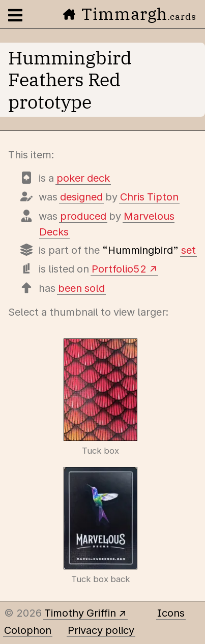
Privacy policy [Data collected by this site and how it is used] (101, 630)
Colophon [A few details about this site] (28, 630)
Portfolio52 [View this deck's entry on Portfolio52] (119, 269)
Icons (171, 613)
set (188, 250)
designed (81, 197)
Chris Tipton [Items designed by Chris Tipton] (149, 197)
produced (83, 216)
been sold (81, 288)
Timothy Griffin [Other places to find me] (80, 613)
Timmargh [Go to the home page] (130, 14)
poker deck (83, 178)
